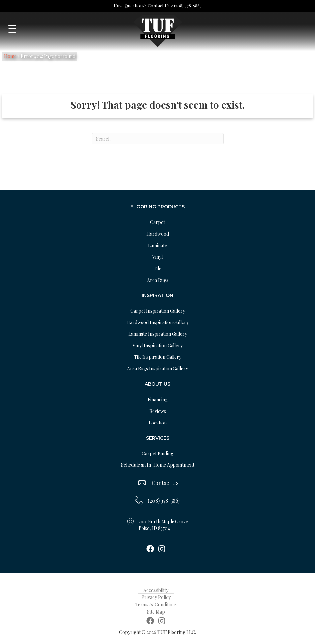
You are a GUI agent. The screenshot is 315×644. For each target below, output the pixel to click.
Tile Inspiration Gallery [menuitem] (158, 357)
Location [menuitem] (158, 423)
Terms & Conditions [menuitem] (156, 605)
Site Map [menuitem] (156, 612)
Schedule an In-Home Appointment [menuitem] (158, 465)
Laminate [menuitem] (157, 245)
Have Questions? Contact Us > (143, 5)
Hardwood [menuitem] (158, 234)
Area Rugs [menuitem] (158, 280)
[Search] (158, 139)
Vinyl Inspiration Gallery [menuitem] (158, 345)
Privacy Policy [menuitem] (156, 597)
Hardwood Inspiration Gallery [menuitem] (157, 322)
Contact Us (165, 483)
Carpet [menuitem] (157, 222)
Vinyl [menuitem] (157, 257)
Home (10, 56)
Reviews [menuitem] (158, 411)
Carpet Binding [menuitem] (157, 453)
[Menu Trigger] (12, 29)
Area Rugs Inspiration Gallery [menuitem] (157, 369)
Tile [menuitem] (157, 269)
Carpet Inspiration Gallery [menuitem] (158, 311)
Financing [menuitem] (158, 400)
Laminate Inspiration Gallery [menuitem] (158, 334)
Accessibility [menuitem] (156, 590)
